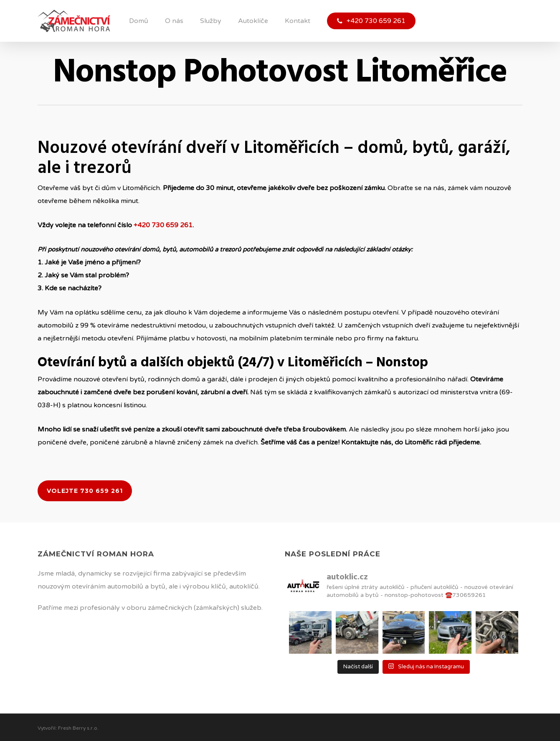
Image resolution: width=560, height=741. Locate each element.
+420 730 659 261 (163, 225)
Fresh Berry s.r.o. (78, 728)
